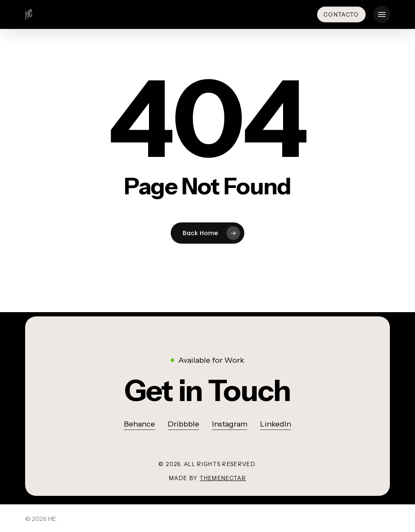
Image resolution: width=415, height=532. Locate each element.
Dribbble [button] (183, 424)
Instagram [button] (230, 424)
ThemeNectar (223, 478)
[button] (382, 14)
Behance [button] (139, 424)
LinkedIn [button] (276, 424)
